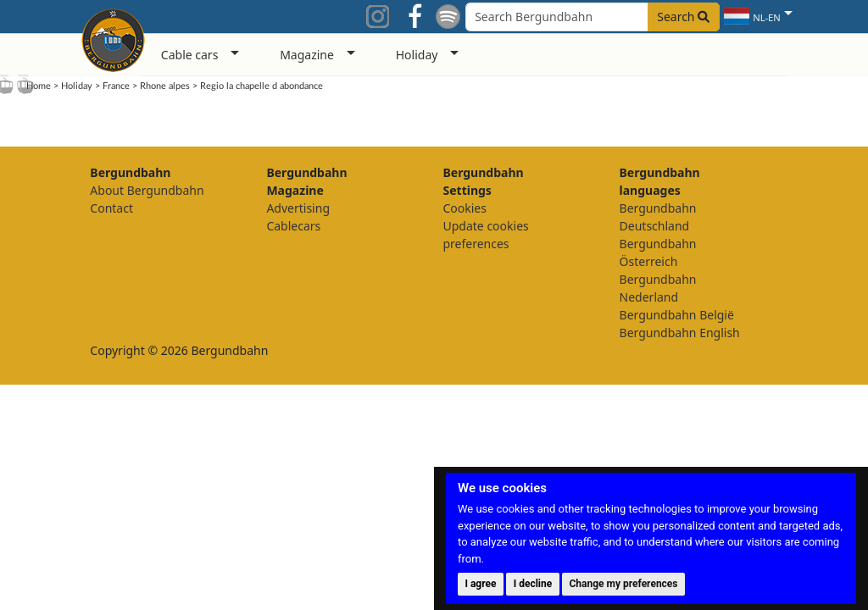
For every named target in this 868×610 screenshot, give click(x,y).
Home (39, 86)
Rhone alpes (165, 86)
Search (683, 17)
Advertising (298, 208)
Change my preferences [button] (624, 584)
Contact (111, 208)
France (116, 86)
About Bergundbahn (147, 190)
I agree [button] (480, 584)
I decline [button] (533, 584)
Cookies (464, 208)
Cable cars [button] (190, 55)
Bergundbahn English (680, 333)
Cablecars (293, 226)
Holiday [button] (417, 55)
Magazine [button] (307, 55)
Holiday (77, 86)
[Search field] (593, 17)
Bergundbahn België (677, 315)
